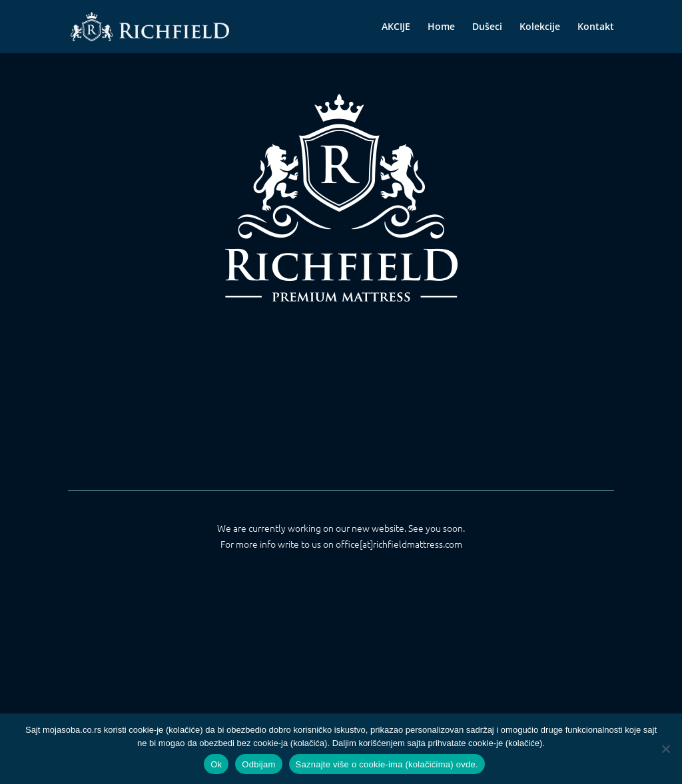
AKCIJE (396, 27)
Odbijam (258, 764)
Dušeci (487, 27)
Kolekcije (540, 27)
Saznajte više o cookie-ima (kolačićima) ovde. (387, 764)
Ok (216, 764)
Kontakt (596, 27)
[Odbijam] (665, 749)
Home (441, 27)
